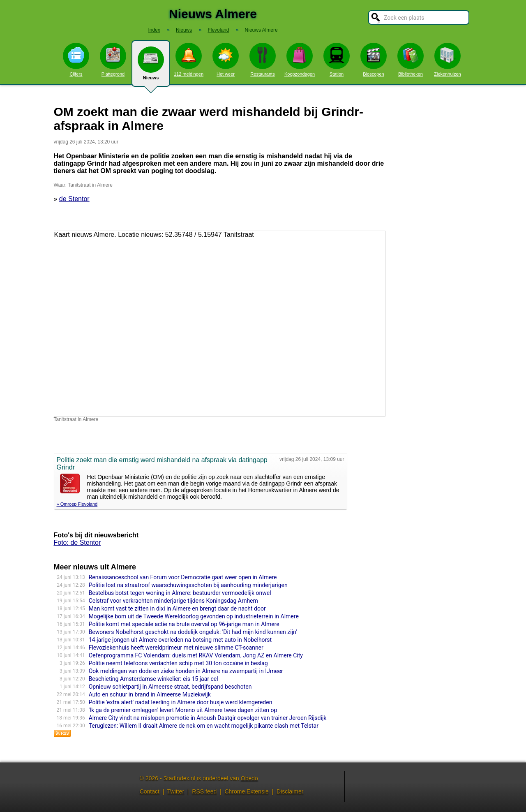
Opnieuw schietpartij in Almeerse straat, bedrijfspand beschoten (170, 687)
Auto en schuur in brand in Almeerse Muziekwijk (150, 694)
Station (337, 60)
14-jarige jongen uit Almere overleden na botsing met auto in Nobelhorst (180, 640)
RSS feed (204, 791)
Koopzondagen (300, 60)
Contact (150, 791)
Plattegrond (113, 60)
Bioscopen (374, 60)
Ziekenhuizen (447, 60)
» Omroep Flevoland (77, 504)
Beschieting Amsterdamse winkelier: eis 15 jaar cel (153, 679)
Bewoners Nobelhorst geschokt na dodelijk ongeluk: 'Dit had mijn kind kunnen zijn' (193, 632)
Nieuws (151, 67)
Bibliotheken (411, 60)
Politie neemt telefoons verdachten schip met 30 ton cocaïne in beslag (178, 663)
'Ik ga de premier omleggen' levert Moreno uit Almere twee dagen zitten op (183, 710)
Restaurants (263, 60)
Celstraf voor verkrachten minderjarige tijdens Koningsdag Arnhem (173, 601)
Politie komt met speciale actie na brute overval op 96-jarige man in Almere (184, 624)
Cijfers (76, 60)
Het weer (226, 60)
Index (154, 30)
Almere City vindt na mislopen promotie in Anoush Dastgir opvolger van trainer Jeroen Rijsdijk (208, 718)
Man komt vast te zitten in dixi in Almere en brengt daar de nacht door (177, 608)
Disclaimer (290, 791)
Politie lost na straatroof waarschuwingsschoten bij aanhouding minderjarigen (188, 585)
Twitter (176, 791)
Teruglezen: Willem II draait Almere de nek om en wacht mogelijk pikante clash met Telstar (204, 726)
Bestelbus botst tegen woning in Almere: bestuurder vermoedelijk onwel (180, 593)
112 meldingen (189, 60)
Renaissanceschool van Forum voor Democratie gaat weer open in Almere (183, 577)
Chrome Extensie (246, 791)
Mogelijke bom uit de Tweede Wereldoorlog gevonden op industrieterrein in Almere (194, 616)
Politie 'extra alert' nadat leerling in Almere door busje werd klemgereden (181, 702)
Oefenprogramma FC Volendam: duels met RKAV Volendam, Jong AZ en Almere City (196, 655)
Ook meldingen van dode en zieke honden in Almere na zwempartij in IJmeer (186, 671)
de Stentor (74, 199)
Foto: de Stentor (77, 542)
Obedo (249, 778)
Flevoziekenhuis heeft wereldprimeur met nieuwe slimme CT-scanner (176, 648)
